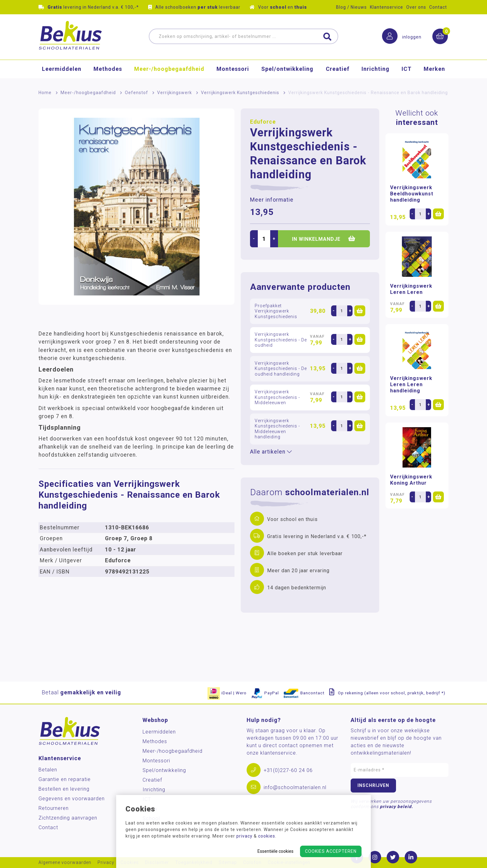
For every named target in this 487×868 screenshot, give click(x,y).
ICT (407, 70)
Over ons (416, 7)
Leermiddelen (62, 70)
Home (45, 93)
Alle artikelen (271, 452)
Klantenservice (387, 7)
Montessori (233, 70)
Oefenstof (137, 93)
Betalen (48, 770)
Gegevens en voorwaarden (72, 799)
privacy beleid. (396, 806)
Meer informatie (272, 200)
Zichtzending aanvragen (68, 818)
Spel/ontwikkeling (287, 70)
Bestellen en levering (64, 789)
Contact (438, 7)
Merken (434, 70)
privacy (244, 836)
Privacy (106, 863)
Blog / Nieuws (351, 7)
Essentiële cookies (275, 851)
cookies (267, 836)
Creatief (338, 70)
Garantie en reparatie (65, 779)
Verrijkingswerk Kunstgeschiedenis (240, 93)
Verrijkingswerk (175, 93)
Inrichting (375, 70)
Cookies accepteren (331, 851)
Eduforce (263, 122)
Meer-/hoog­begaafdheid (169, 70)
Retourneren (54, 808)
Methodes (108, 70)
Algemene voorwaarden (65, 863)
